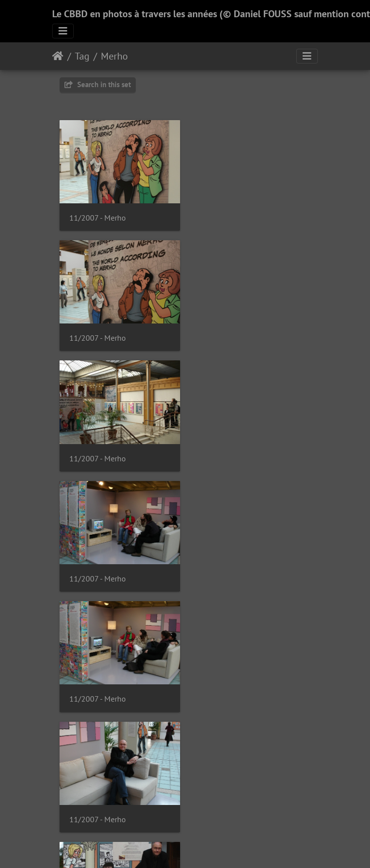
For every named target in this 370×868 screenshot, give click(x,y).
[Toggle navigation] (63, 31)
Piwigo (205, 847)
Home (58, 56)
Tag (82, 56)
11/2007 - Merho (98, 216)
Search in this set (98, 84)
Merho (114, 56)
